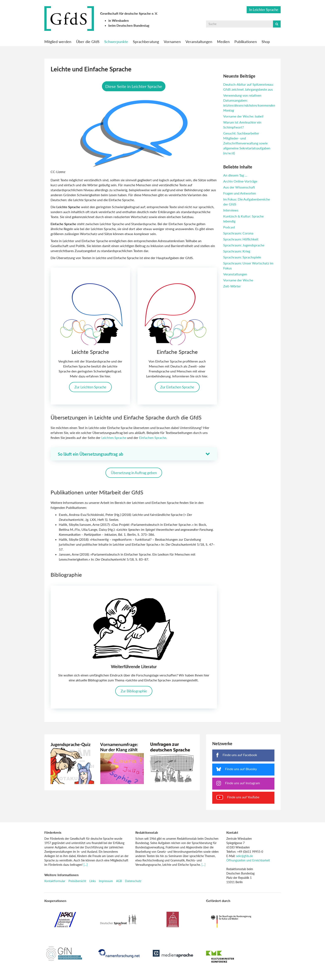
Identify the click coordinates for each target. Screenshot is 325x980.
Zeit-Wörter (232, 286)
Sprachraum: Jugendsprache (244, 245)
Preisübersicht (77, 882)
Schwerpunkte (116, 42)
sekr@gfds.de (244, 857)
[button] (134, 455)
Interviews (231, 210)
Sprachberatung (146, 42)
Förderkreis (53, 833)
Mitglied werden (58, 42)
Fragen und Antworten (240, 193)
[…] (85, 866)
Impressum (106, 882)
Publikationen (246, 42)
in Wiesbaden (119, 20)
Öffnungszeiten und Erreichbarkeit (248, 861)
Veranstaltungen (199, 42)
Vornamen (172, 42)
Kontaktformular (55, 882)
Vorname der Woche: (243, 116)
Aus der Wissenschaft (239, 187)
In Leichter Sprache (264, 10)
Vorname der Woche (238, 280)
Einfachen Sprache (153, 439)
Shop (266, 42)
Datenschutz (133, 882)
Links (93, 882)
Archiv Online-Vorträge (240, 181)
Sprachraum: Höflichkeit (241, 239)
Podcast (229, 227)
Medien (223, 42)
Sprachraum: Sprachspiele (242, 257)
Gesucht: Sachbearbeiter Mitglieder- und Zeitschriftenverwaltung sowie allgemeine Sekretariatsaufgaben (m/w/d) (247, 143)
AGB (119, 882)
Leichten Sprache (114, 439)
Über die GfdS (88, 42)
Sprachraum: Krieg (237, 251)
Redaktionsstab (147, 833)
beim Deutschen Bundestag (129, 25)
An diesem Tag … (235, 175)
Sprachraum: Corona (238, 233)
